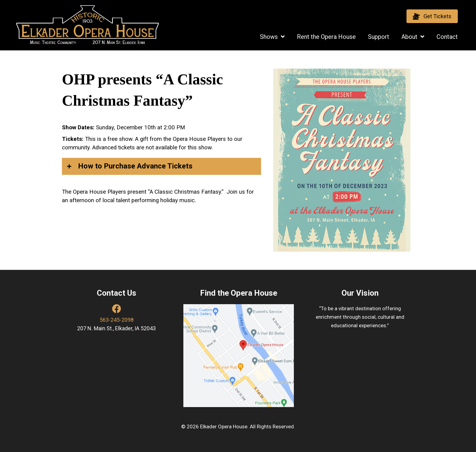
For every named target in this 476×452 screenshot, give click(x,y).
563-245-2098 (117, 320)
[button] (432, 16)
